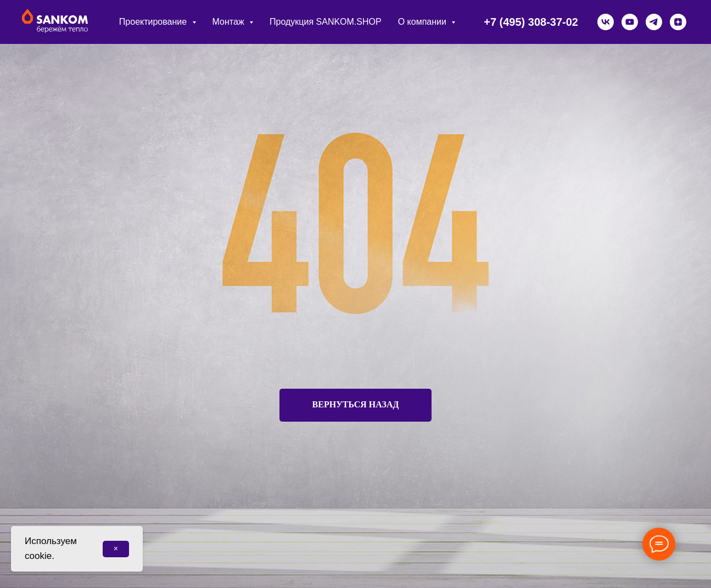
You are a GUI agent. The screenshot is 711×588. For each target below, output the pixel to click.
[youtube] (630, 22)
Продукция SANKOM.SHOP (326, 22)
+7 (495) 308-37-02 (531, 22)
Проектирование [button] (154, 22)
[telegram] (654, 22)
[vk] (606, 22)
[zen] (678, 22)
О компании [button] (424, 22)
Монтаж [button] (229, 22)
